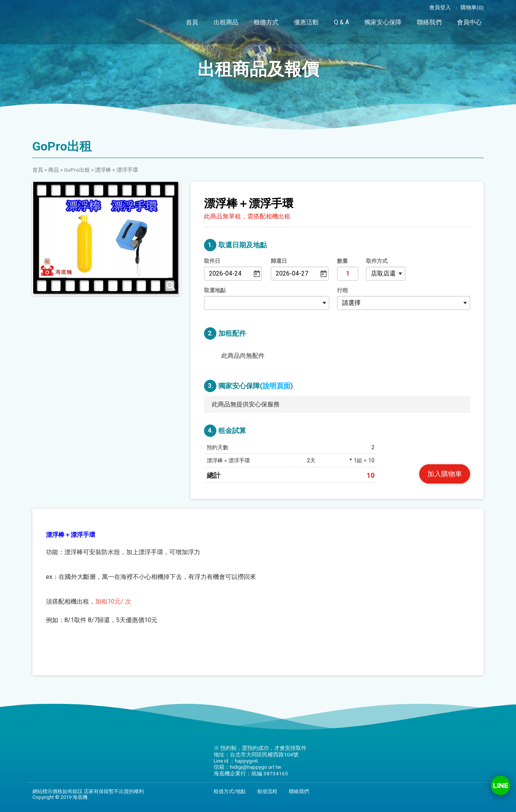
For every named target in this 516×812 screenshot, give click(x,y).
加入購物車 (445, 474)
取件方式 (377, 261)
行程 (342, 290)
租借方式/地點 (230, 791)
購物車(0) (472, 7)
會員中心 (469, 21)
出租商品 (226, 22)
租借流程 (267, 791)
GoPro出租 (77, 170)
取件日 (212, 261)
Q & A (341, 22)
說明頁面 (277, 386)
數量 (342, 261)
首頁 (192, 22)
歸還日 (279, 261)
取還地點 (215, 290)
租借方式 (266, 22)
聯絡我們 (429, 21)
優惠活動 (306, 22)
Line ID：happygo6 (501, 785)
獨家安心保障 (383, 22)
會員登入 (440, 7)
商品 (54, 170)
